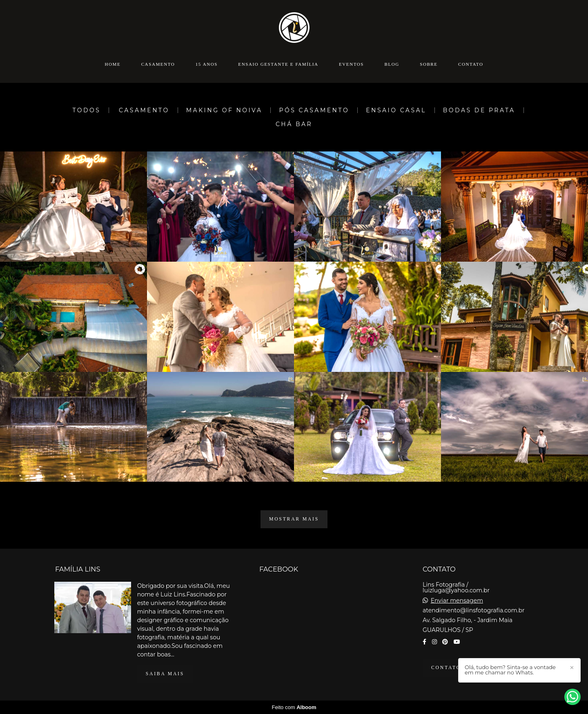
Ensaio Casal (396, 110)
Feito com (294, 707)
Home (113, 64)
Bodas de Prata (479, 110)
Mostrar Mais (294, 519)
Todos (86, 110)
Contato (471, 64)
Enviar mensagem (457, 601)
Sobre (429, 64)
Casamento (158, 64)
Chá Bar (294, 124)
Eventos (351, 64)
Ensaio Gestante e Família (278, 64)
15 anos (207, 64)
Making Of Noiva (224, 110)
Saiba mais (165, 674)
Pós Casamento (314, 110)
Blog (392, 64)
